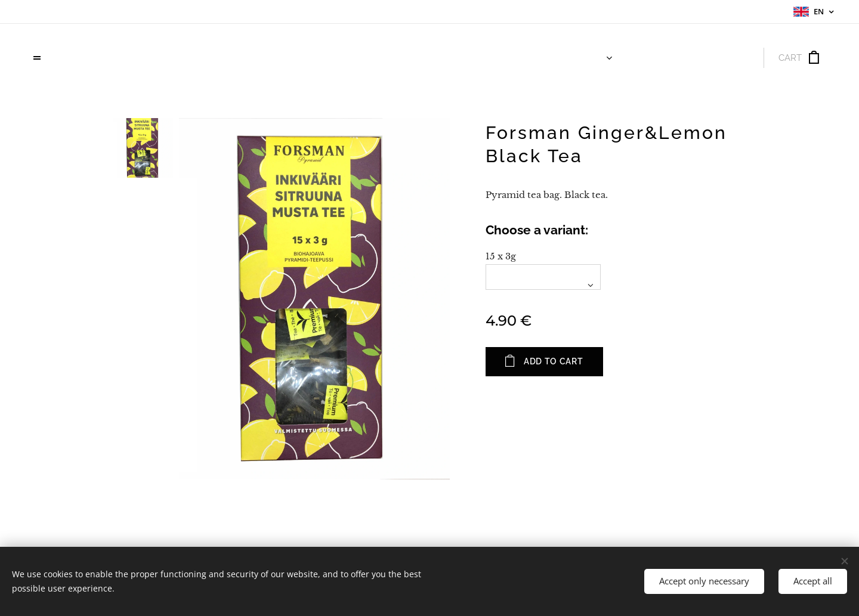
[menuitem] (587, 58)
